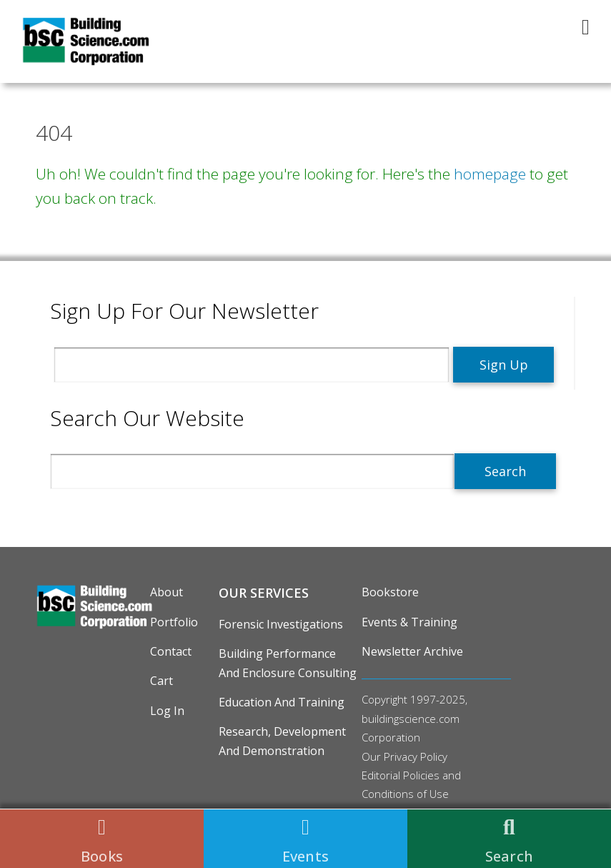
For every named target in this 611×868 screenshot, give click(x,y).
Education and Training (282, 702)
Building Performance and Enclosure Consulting (288, 663)
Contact (171, 651)
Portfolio (174, 622)
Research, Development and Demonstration (282, 741)
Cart (162, 681)
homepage (490, 174)
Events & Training (409, 622)
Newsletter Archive (412, 651)
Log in (167, 711)
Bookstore (390, 592)
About (167, 592)
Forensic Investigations (281, 624)
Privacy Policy (416, 756)
